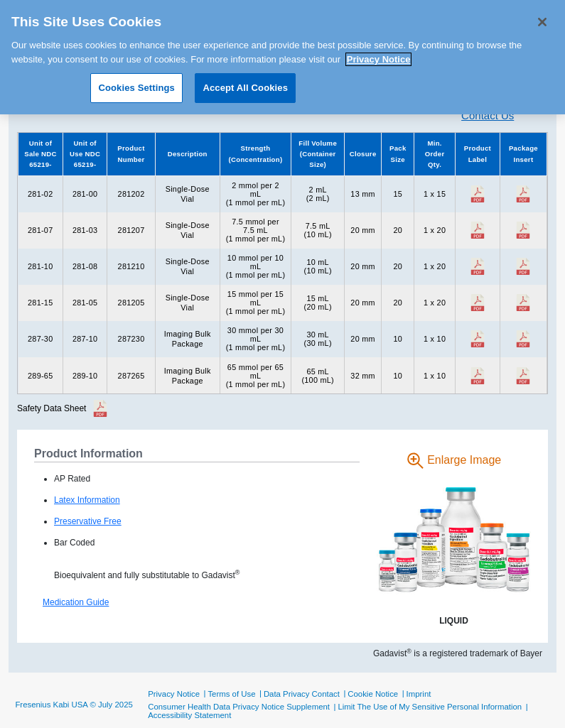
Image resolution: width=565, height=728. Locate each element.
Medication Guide (76, 602)
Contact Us (488, 115)
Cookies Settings (136, 83)
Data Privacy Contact (302, 694)
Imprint (419, 694)
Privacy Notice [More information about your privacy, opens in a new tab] (379, 54)
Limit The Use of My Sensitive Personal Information (430, 707)
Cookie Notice (373, 694)
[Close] (542, 17)
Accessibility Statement (189, 715)
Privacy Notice (174, 694)
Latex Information (87, 500)
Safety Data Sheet (52, 408)
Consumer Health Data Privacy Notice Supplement (239, 707)
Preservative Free (88, 521)
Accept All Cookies (245, 83)
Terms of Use (231, 694)
